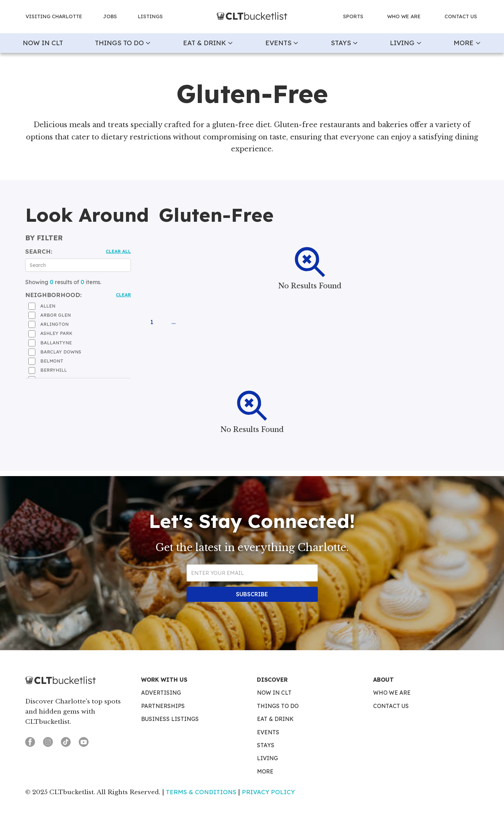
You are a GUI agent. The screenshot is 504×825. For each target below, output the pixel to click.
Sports (353, 16)
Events (268, 733)
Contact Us (391, 706)
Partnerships (163, 706)
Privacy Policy (268, 792)
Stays (266, 745)
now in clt (43, 43)
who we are (404, 16)
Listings (150, 16)
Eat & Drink (275, 719)
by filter (44, 238)
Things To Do (278, 706)
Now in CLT (274, 693)
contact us (461, 16)
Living (267, 758)
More (265, 772)
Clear (123, 295)
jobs (110, 16)
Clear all (118, 251)
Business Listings (170, 719)
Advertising (161, 693)
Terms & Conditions (201, 792)
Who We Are (392, 693)
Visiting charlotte (54, 16)
